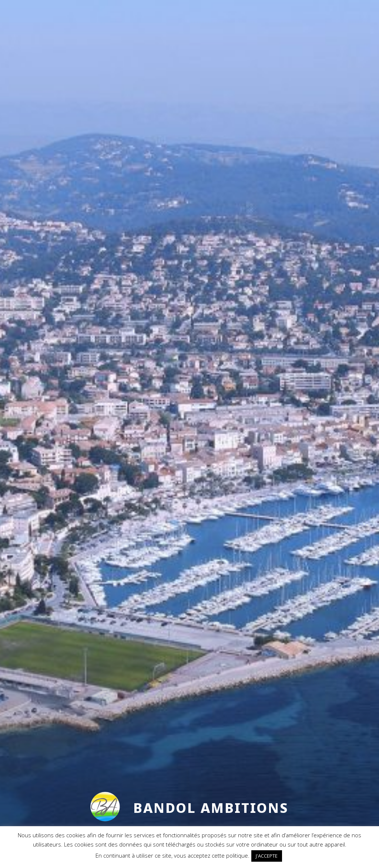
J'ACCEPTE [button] (267, 856)
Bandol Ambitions (211, 808)
